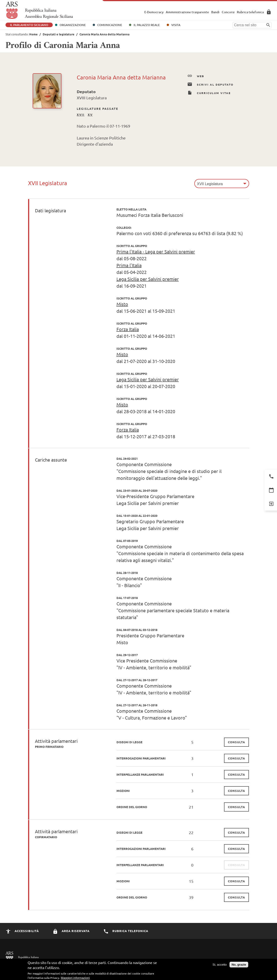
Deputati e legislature (59, 34)
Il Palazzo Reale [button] (147, 25)
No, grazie (239, 966)
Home (33, 34)
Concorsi (228, 12)
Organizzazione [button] (73, 25)
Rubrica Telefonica (126, 931)
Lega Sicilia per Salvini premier (148, 279)
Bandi (215, 12)
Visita (176, 25)
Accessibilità (22, 931)
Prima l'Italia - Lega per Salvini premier (156, 251)
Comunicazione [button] (110, 25)
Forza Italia (128, 329)
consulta (236, 742)
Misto (122, 304)
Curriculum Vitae (209, 93)
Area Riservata (269, 12)
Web (196, 76)
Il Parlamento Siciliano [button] (29, 25)
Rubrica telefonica (250, 12)
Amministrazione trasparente (187, 12)
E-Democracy (154, 12)
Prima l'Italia (129, 265)
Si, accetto (220, 966)
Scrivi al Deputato (210, 84)
